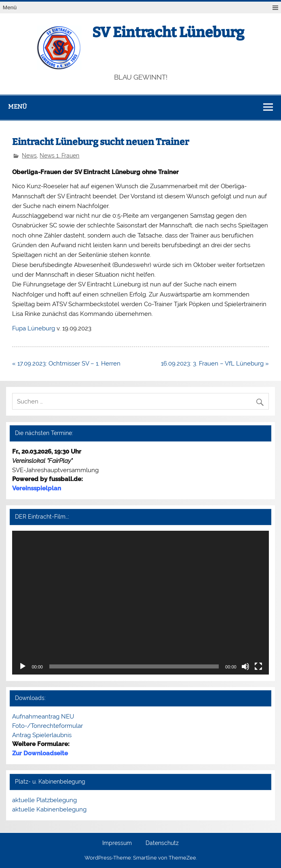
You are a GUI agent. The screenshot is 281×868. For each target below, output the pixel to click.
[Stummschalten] (245, 666)
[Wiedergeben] (23, 666)
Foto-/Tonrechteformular (48, 726)
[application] (140, 603)
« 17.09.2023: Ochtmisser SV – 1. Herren (66, 364)
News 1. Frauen (59, 156)
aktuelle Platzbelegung (44, 800)
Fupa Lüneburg (34, 328)
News (29, 156)
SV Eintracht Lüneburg (168, 32)
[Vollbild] (258, 666)
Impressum (117, 843)
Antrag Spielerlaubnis (42, 735)
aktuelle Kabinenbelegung (49, 809)
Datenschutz (162, 843)
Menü (10, 7)
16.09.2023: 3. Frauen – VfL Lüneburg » (215, 364)
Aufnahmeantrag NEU (43, 717)
